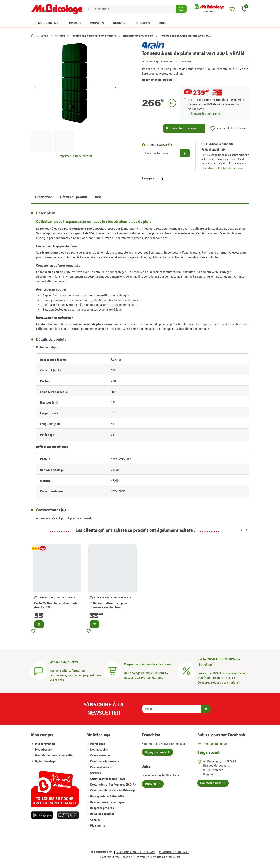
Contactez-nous (100, 756)
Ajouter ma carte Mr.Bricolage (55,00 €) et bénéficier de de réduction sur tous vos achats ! (216, 105)
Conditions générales (174, 852)
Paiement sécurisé (101, 767)
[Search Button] (181, 9)
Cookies (95, 820)
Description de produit (158, 80)
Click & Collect (157, 145)
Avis (98, 197)
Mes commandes (45, 744)
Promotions (97, 744)
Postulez (151, 784)
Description (44, 197)
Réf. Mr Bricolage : (151, 62)
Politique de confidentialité (107, 796)
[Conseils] (38, 670)
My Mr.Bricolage (45, 761)
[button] (244, 9)
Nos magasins (99, 750)
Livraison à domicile (220, 144)
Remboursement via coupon (107, 802)
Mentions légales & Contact (136, 852)
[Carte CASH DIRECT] (186, 670)
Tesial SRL (175, 857)
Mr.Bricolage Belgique (212, 744)
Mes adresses (43, 750)
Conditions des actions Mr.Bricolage (112, 791)
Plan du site (97, 826)
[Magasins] (112, 670)
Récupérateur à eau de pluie (138, 36)
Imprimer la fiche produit (75, 156)
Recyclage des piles (102, 814)
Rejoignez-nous (155, 752)
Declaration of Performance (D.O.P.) (113, 785)
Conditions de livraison (104, 761)
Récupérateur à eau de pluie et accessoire (94, 36)
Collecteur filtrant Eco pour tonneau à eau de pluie (108, 605)
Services (95, 773)
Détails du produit (74, 197)
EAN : (172, 62)
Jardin (45, 36)
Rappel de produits (102, 808)
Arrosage (60, 36)
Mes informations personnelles (54, 756)
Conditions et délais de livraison (223, 168)
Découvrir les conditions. (205, 114)
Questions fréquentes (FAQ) (107, 779)
